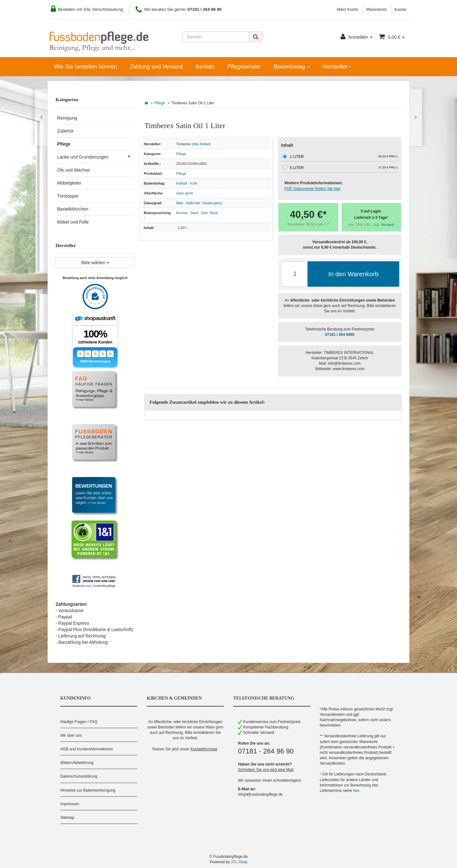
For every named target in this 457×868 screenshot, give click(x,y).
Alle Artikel (201, 144)
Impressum (70, 804)
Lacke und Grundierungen (96, 156)
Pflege (160, 103)
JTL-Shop (239, 862)
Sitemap (67, 818)
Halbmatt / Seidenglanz (204, 203)
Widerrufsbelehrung (77, 763)
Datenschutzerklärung (79, 776)
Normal (182, 213)
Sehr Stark (209, 213)
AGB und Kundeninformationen (87, 749)
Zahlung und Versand (156, 67)
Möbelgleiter (69, 183)
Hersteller (337, 66)
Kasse (400, 9)
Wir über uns (71, 735)
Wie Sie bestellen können (86, 67)
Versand (388, 225)
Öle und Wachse (73, 170)
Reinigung (67, 118)
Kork (194, 183)
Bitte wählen (95, 263)
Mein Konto (348, 9)
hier (356, 791)
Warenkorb (377, 9)
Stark (194, 213)
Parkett (182, 183)
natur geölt (185, 193)
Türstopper (68, 196)
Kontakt (205, 67)
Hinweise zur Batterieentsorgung (88, 790)
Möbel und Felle (73, 222)
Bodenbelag (292, 66)
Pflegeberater (244, 67)
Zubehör (65, 131)
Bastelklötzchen (73, 209)
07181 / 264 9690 (340, 335)
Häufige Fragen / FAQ (79, 722)
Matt (180, 203)
